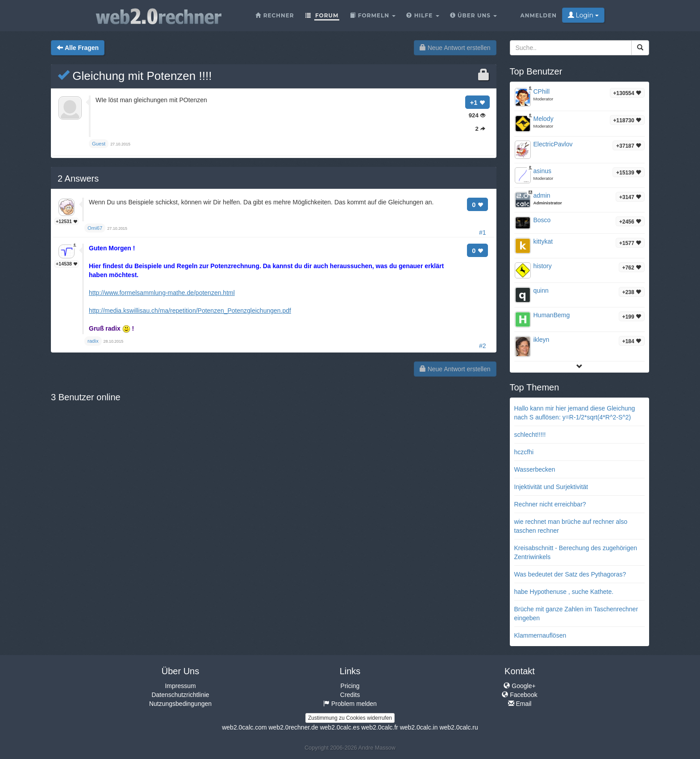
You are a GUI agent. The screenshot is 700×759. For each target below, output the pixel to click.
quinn (541, 290)
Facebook (519, 695)
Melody (544, 119)
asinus (542, 171)
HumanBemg (552, 315)
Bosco (542, 220)
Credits (350, 695)
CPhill (542, 91)
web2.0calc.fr (379, 727)
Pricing (350, 686)
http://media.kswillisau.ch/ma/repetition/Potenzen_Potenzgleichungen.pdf (190, 311)
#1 (483, 232)
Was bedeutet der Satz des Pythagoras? (570, 574)
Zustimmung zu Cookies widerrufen (350, 718)
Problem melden (350, 704)
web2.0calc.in (419, 727)
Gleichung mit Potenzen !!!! (135, 76)
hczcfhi (524, 452)
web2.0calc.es (340, 727)
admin (542, 195)
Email (520, 704)
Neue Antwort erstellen (455, 48)
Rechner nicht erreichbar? (550, 504)
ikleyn (542, 340)
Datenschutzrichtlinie (180, 695)
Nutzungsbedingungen (180, 704)
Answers (78, 178)
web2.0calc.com (244, 727)
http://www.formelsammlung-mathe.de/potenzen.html (162, 293)
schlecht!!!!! (530, 435)
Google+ (519, 686)
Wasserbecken (535, 469)
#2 (483, 346)
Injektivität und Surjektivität (551, 487)
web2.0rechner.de (293, 727)
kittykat (543, 241)
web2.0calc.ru (458, 727)
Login (583, 15)
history (543, 266)
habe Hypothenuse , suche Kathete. (564, 592)
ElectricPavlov (553, 144)
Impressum (180, 686)
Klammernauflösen (540, 635)
